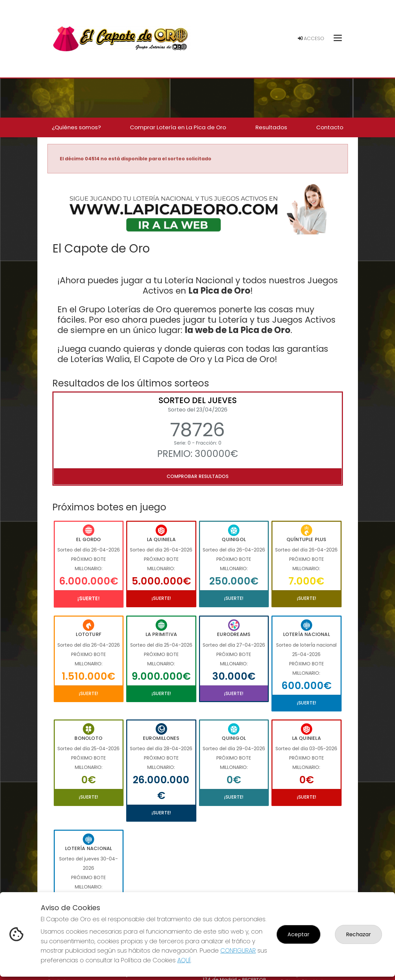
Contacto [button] (330, 127)
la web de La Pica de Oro (238, 330)
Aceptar (299, 934)
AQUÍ (184, 960)
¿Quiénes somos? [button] (76, 127)
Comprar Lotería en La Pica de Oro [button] (178, 127)
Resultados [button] (271, 127)
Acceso (311, 38)
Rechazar (358, 934)
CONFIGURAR (238, 950)
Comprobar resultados (197, 476)
